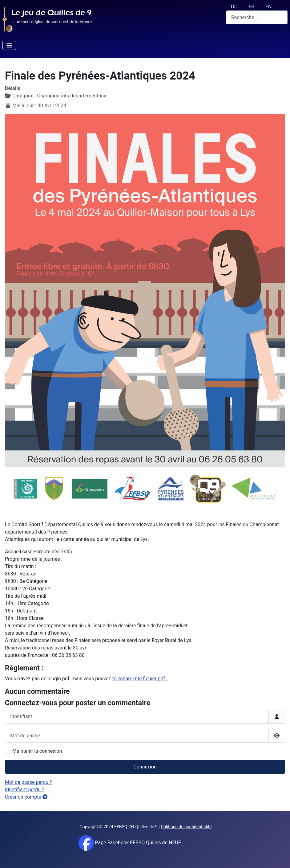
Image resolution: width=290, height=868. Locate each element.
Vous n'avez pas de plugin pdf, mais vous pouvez (86, 679)
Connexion (145, 767)
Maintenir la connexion (37, 751)
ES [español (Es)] (251, 7)
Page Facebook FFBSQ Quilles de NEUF (137, 843)
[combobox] (257, 17)
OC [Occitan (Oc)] (234, 7)
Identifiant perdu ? (25, 790)
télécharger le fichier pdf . (140, 679)
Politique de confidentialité (186, 827)
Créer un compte (26, 797)
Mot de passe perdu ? (28, 782)
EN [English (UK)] (269, 7)
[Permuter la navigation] (9, 45)
